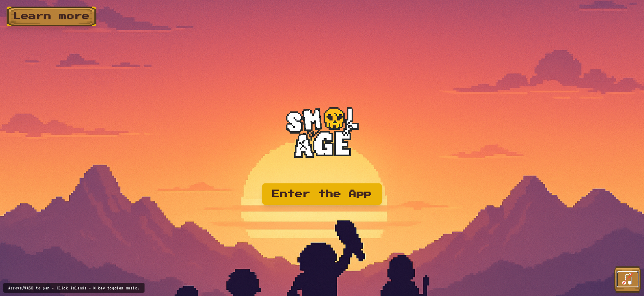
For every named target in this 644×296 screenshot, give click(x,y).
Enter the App (322, 194)
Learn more (51, 16)
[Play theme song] (628, 280)
